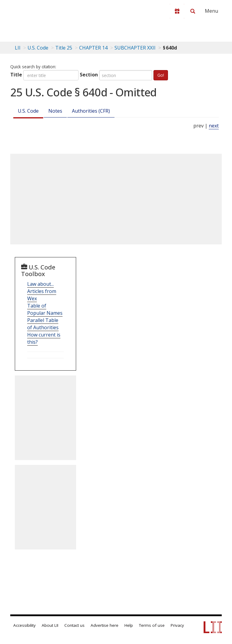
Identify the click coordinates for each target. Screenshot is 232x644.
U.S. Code (28, 111)
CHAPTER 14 (93, 48)
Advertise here (105, 625)
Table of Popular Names (45, 309)
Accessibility (24, 625)
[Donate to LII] (177, 11)
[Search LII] (193, 11)
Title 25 (64, 48)
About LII (50, 625)
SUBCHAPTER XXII (135, 48)
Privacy (177, 625)
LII (18, 48)
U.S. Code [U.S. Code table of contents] (38, 48)
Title (16, 75)
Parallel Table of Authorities (43, 324)
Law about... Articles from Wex (42, 291)
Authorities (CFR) (91, 111)
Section (89, 75)
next (214, 126)
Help (129, 625)
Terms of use (152, 625)
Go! (161, 75)
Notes (55, 111)
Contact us (74, 625)
